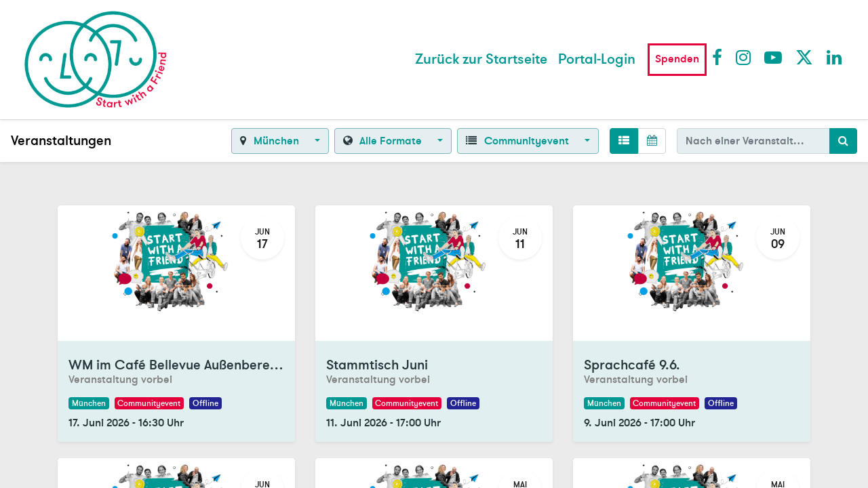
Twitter (804, 57)
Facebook (720, 57)
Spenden (677, 59)
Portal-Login (597, 59)
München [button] (271, 141)
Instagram (744, 57)
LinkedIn (835, 57)
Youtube (772, 57)
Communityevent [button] (518, 141)
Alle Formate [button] (384, 141)
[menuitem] (481, 60)
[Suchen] (843, 141)
